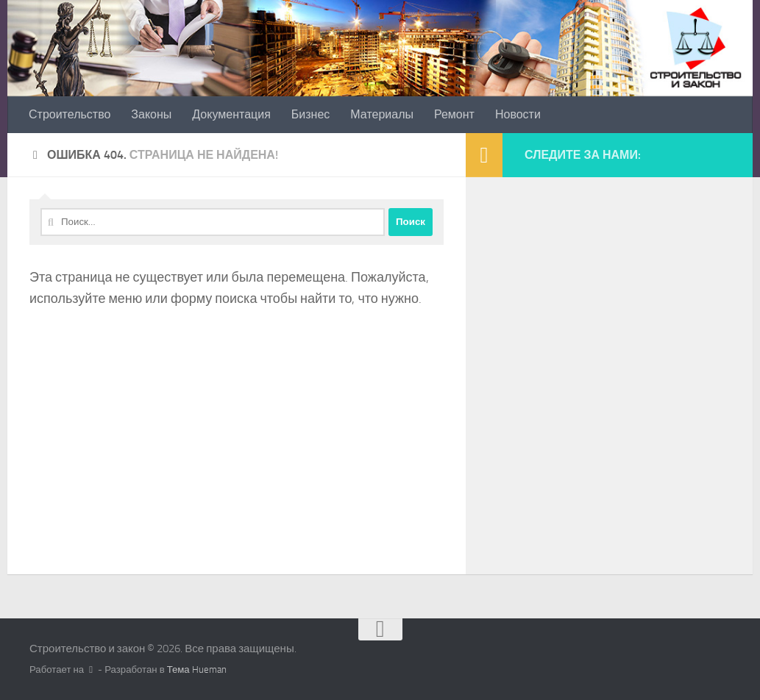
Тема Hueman (197, 669)
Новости (518, 114)
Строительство (70, 114)
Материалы (382, 114)
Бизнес (311, 114)
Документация (231, 114)
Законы (151, 114)
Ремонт (454, 114)
